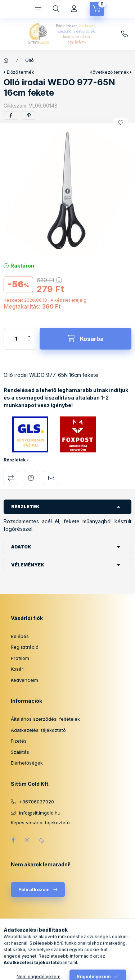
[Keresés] (56, 9)
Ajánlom (51, 478)
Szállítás (20, 752)
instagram (27, 840)
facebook (13, 840)
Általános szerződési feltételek (45, 719)
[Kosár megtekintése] (97, 9)
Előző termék (21, 72)
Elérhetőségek (27, 763)
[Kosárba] (85, 339)
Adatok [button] (21, 547)
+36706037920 (37, 802)
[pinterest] (29, 115)
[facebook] (11, 115)
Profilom (20, 658)
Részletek (15, 460)
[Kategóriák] (38, 9)
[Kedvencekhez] (121, 123)
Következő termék (109, 72)
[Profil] (74, 9)
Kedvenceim (24, 680)
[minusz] (29, 344)
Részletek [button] (25, 507)
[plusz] (29, 334)
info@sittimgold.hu (125, 34)
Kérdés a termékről (31, 478)
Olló (30, 60)
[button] (67, 191)
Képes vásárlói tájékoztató (40, 823)
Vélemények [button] (28, 565)
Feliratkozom (34, 889)
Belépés (20, 636)
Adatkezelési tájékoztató (38, 730)
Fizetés (19, 741)
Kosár (17, 669)
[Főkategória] (6, 60)
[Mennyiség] (16, 339)
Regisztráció (25, 647)
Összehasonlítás (11, 478)
